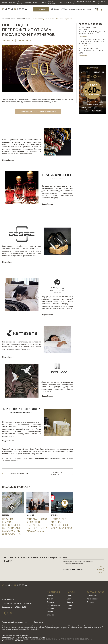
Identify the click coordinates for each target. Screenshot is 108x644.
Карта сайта (39, 622)
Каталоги (12, 3)
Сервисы (43, 3)
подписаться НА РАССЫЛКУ (83, 570)
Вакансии (50, 615)
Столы (69, 596)
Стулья (70, 608)
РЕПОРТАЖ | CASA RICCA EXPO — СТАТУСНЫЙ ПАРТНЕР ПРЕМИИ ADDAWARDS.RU (92, 41)
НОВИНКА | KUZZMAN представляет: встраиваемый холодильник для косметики (92, 31)
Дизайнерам (92, 596)
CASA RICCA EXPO (23, 19)
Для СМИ (91, 602)
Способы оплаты (53, 605)
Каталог (42, 9)
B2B (61, 3)
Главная (5, 19)
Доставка (50, 608)
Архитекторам (92, 599)
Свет (69, 599)
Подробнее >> (8, 160)
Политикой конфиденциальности (73, 563)
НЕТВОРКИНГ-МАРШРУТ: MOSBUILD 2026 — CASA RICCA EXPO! (91, 51)
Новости (28, 3)
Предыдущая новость (18, 474)
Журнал (35, 3)
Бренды (5, 3)
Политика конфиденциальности (15, 622)
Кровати (70, 602)
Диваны (70, 605)
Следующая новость (56, 474)
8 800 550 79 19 (101, 2)
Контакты (68, 3)
